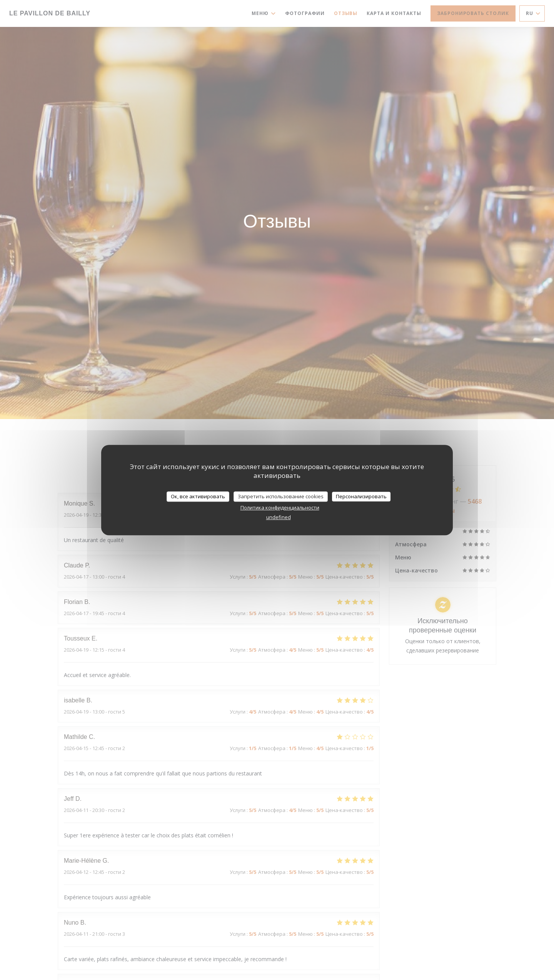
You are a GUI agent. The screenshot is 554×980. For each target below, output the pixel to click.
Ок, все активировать (198, 496)
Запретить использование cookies (281, 496)
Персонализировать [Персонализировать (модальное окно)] (361, 496)
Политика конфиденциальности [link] (280, 507)
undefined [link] (279, 517)
